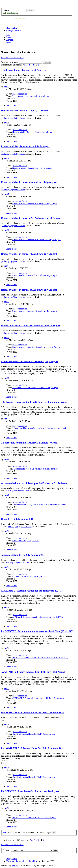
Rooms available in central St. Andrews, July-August (29, 254)
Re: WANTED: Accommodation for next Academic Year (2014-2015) (37, 631)
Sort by (11, 832)
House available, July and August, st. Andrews (25, 111)
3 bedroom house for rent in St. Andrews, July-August (30, 361)
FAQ (8, 35)
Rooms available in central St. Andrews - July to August (31, 326)
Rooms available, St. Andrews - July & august (25, 146)
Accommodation (20, 94)
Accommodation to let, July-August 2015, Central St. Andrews (34, 483)
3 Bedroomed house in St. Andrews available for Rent (29, 443)
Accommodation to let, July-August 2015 (23, 555)
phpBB (15, 866)
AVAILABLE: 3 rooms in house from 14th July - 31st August (33, 672)
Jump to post (12, 105)
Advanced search (10, 13)
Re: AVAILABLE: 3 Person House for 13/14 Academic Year (32, 713)
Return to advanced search (12, 58)
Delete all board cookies (26, 861)
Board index (12, 28)
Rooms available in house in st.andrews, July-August (29, 182)
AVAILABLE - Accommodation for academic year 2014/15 (32, 591)
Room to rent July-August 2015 (18, 519)
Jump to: (7, 850)
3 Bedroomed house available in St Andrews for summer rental (34, 402)
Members (10, 37)
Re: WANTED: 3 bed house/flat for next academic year (30, 791)
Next (5, 832)
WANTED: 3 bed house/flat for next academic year (34, 817)
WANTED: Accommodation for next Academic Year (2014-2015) (40, 657)
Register (10, 40)
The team (10, 861)
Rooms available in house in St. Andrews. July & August (31, 218)
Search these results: (22, 62)
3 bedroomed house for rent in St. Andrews (24, 70)
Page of (29, 65)
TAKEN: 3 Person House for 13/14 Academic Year (34, 734)
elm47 (6, 87)
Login (9, 42)
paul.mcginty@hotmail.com (13, 118)
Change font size (14, 30)
